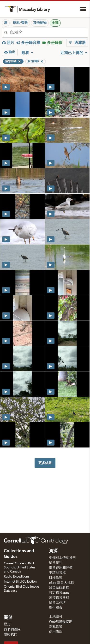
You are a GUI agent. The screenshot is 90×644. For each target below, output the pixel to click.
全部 (55, 23)
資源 (53, 551)
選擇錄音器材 (59, 598)
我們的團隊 (12, 629)
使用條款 (56, 632)
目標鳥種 (56, 578)
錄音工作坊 (57, 603)
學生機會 (56, 608)
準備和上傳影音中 (62, 558)
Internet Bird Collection (20, 582)
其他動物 (40, 23)
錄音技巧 (56, 563)
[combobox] (49, 33)
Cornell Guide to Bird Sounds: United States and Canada (20, 567)
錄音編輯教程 (59, 588)
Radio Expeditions (17, 577)
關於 (8, 618)
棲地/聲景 (20, 23)
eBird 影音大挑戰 (61, 583)
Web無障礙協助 (61, 622)
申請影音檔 (57, 573)
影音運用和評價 (61, 568)
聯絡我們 (11, 634)
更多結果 (45, 463)
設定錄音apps (59, 593)
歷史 (7, 624)
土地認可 (56, 617)
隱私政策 (56, 627)
